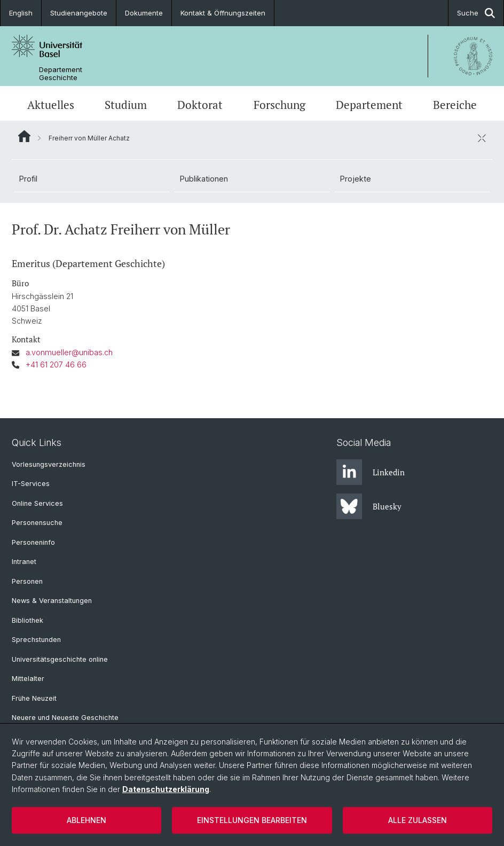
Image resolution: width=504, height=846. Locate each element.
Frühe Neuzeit (34, 698)
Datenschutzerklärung (166, 789)
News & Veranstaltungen (52, 601)
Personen (27, 581)
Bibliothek (27, 620)
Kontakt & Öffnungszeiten (223, 13)
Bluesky (369, 506)
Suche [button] (476, 13)
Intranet (24, 562)
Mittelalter (28, 679)
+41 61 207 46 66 (56, 365)
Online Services (37, 503)
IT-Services (31, 484)
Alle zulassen (418, 820)
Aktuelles (51, 105)
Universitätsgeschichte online (60, 659)
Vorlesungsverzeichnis (49, 464)
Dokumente (144, 13)
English (21, 13)
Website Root (24, 136)
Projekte (356, 179)
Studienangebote (79, 13)
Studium (126, 105)
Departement (369, 105)
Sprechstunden (36, 640)
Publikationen (204, 179)
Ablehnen (86, 820)
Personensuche (37, 523)
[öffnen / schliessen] (482, 138)
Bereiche (455, 105)
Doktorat (200, 105)
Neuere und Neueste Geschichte (65, 718)
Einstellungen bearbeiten (252, 820)
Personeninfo (33, 542)
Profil (28, 179)
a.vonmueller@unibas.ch (69, 353)
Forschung (279, 105)
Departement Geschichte (61, 74)
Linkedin (371, 472)
